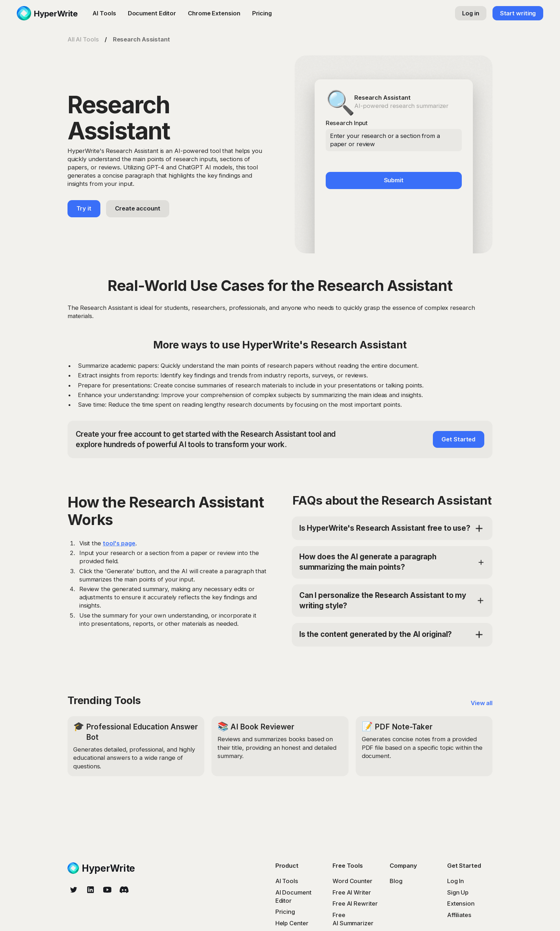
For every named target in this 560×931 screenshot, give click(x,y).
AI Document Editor (293, 897)
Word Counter (352, 881)
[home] (47, 13)
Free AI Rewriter (355, 903)
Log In (456, 881)
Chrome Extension (214, 13)
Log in (471, 13)
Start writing (518, 13)
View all (482, 703)
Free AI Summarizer (353, 919)
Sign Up (458, 892)
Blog (396, 881)
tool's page (119, 543)
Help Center (292, 923)
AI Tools (104, 13)
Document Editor (152, 13)
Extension (461, 903)
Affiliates (459, 915)
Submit (394, 180)
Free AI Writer (352, 892)
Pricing (262, 13)
